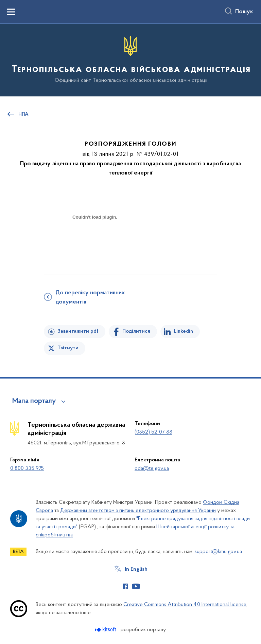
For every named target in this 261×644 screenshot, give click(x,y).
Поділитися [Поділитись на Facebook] (136, 331)
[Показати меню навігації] (11, 12)
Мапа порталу (34, 401)
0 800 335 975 (27, 468)
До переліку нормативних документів (90, 298)
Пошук (244, 12)
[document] (95, 241)
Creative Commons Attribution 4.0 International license (185, 605)
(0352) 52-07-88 (153, 432)
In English (136, 569)
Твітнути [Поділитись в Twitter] (68, 348)
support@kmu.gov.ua (218, 552)
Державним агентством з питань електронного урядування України (138, 511)
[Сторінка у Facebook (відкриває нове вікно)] (125, 586)
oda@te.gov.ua (152, 468)
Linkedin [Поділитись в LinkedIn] (184, 331)
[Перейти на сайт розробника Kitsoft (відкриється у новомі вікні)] (106, 630)
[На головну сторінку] (130, 60)
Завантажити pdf (78, 331)
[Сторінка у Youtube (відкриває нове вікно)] (136, 586)
